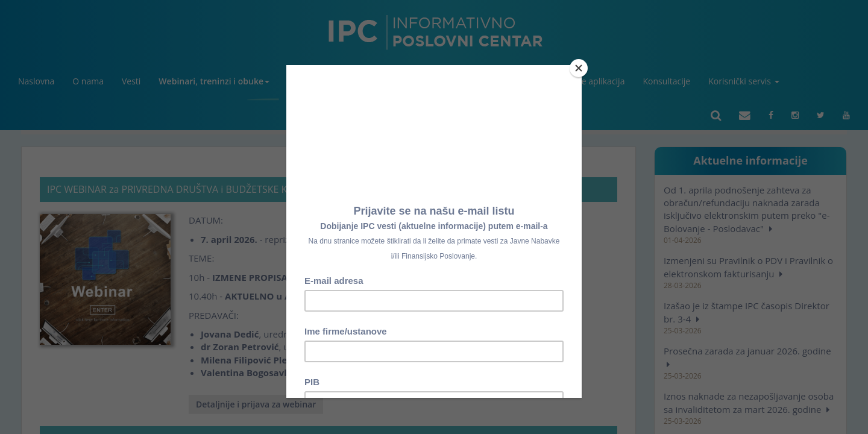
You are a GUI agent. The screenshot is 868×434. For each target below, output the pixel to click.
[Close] (579, 68)
